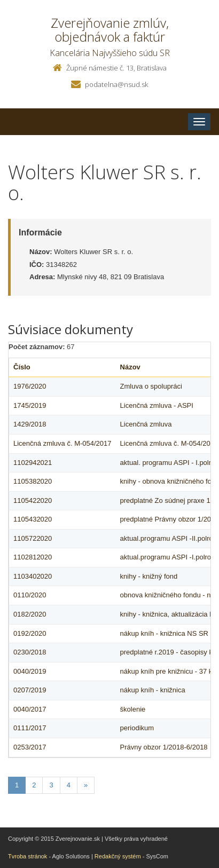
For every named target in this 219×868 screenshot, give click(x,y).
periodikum (137, 728)
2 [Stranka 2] (34, 785)
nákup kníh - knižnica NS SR (164, 633)
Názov (130, 367)
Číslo (22, 367)
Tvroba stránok (28, 856)
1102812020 (33, 557)
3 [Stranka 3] (51, 785)
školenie (133, 709)
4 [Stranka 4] (69, 785)
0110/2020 (30, 595)
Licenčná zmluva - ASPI (157, 405)
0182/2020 (30, 614)
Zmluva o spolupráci (151, 386)
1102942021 (33, 463)
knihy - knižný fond (149, 576)
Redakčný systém (118, 856)
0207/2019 (30, 690)
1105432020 (33, 519)
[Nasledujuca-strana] (86, 786)
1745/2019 (30, 405)
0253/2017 (30, 747)
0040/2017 (30, 709)
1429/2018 (30, 424)
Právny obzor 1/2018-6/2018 (164, 747)
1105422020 (33, 500)
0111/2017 (30, 728)
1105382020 (33, 481)
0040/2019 (30, 671)
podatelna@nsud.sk (116, 84)
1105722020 (33, 538)
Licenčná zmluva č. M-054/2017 (62, 443)
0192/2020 (30, 633)
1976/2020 (30, 386)
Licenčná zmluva (146, 424)
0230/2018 (30, 652)
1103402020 (33, 576)
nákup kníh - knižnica (153, 690)
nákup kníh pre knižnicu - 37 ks (168, 671)
